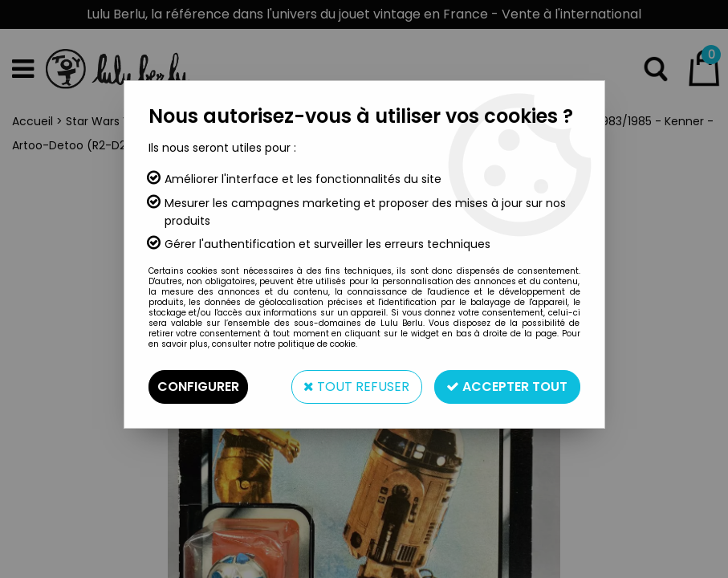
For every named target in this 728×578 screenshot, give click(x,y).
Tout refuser (356, 387)
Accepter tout (507, 387)
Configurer (198, 387)
